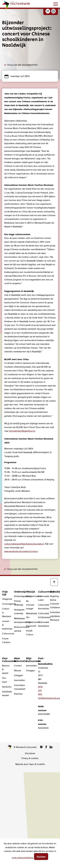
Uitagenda (6, 599)
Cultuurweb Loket (42, 598)
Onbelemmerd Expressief (30, 624)
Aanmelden (18, 680)
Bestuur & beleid (6, 669)
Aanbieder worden (6, 694)
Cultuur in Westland (6, 613)
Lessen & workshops (6, 625)
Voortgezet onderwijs (18, 612)
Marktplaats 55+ (30, 615)
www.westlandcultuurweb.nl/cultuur (21, 551)
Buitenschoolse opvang (18, 629)
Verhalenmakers (30, 596)
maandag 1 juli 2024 (17, 76)
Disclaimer (30, 753)
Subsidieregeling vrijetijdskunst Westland (54, 616)
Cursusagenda (6, 604)
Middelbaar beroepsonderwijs (18, 620)
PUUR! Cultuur (30, 633)
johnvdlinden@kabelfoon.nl (22, 431)
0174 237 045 (40, 691)
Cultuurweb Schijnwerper (42, 615)
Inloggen (18, 675)
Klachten (18, 694)
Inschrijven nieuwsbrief (18, 687)
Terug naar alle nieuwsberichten (21, 65)
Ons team (4, 680)
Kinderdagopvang (18, 596)
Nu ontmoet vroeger (30, 605)
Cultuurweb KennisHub (42, 607)
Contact (18, 666)
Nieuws (18, 671)
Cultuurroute (6, 634)
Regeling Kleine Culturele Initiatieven (54, 602)
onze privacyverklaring (22, 858)
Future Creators (6, 640)
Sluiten (41, 857)
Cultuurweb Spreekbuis (42, 624)
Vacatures (6, 687)
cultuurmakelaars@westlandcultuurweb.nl (24, 544)
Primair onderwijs (18, 603)
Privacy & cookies (30, 758)
